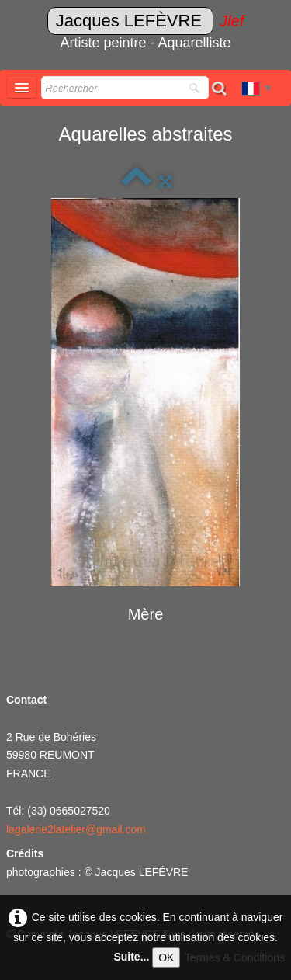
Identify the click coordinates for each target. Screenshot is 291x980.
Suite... (131, 957)
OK (166, 957)
